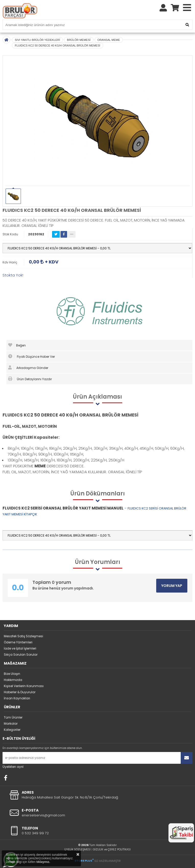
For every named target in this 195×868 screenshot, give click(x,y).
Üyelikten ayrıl (13, 767)
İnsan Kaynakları (17, 698)
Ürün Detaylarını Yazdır (30, 379)
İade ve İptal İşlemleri (20, 648)
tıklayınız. (43, 862)
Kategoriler (12, 730)
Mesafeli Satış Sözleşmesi (23, 636)
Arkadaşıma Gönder (28, 368)
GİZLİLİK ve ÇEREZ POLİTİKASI (112, 849)
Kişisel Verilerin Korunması (24, 686)
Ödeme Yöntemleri (18, 642)
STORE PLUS (84, 861)
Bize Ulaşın (12, 674)
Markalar (11, 724)
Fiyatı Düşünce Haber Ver (32, 356)
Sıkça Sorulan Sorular (21, 655)
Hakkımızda (13, 680)
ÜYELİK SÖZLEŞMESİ (77, 849)
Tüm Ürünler (13, 717)
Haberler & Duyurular (20, 692)
